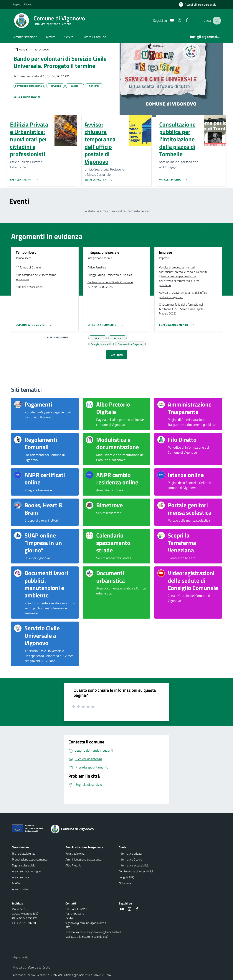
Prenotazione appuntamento (30, 859)
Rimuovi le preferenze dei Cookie (31, 967)
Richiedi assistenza (24, 853)
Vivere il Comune (94, 37)
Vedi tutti (117, 355)
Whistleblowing (75, 853)
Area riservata (21, 877)
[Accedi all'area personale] (199, 4)
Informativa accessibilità (134, 865)
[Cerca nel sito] (216, 21)
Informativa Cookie (130, 859)
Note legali (125, 883)
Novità (51, 37)
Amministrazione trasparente (83, 859)
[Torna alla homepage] (74, 829)
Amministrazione (25, 37)
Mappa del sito (21, 957)
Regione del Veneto (23, 4)
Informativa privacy (131, 853)
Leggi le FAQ (127, 877)
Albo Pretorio (73, 865)
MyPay (16, 883)
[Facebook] (184, 21)
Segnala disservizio (24, 865)
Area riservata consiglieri (27, 871)
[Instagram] (176, 21)
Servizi (69, 37)
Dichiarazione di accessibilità (136, 871)
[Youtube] (169, 21)
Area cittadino (21, 889)
